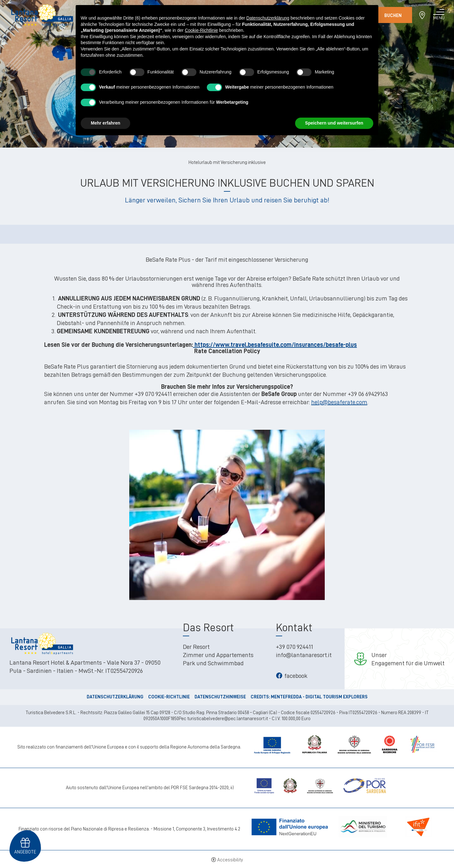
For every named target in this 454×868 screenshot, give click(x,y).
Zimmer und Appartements (218, 655)
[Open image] (227, 513)
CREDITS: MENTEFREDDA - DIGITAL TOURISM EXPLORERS (309, 697)
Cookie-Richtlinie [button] (201, 30)
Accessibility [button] (230, 860)
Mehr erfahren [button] (105, 123)
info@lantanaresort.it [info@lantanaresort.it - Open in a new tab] (304, 655)
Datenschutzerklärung (115, 697)
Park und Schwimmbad (213, 663)
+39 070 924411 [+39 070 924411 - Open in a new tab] (294, 647)
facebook (292, 676)
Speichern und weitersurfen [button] (334, 123)
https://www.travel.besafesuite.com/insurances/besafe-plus (275, 345)
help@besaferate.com (339, 402)
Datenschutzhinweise (220, 697)
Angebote (25, 851)
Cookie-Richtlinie (169, 697)
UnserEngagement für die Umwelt (408, 659)
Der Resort (196, 647)
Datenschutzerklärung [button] (268, 18)
